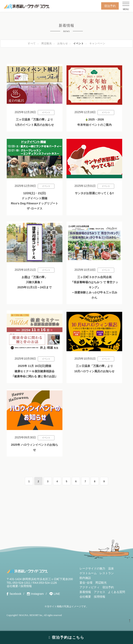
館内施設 (85, 578)
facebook (16, 594)
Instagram (37, 594)
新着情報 (85, 592)
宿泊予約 (110, 6)
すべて (32, 43)
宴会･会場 (86, 583)
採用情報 (26, 586)
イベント (79, 43)
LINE (57, 594)
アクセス (100, 592)
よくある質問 (116, 592)
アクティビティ (90, 587)
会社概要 (12, 586)
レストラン (107, 573)
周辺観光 (47, 43)
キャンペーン (97, 43)
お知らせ (63, 43)
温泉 (111, 568)
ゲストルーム (88, 573)
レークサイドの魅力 (92, 568)
